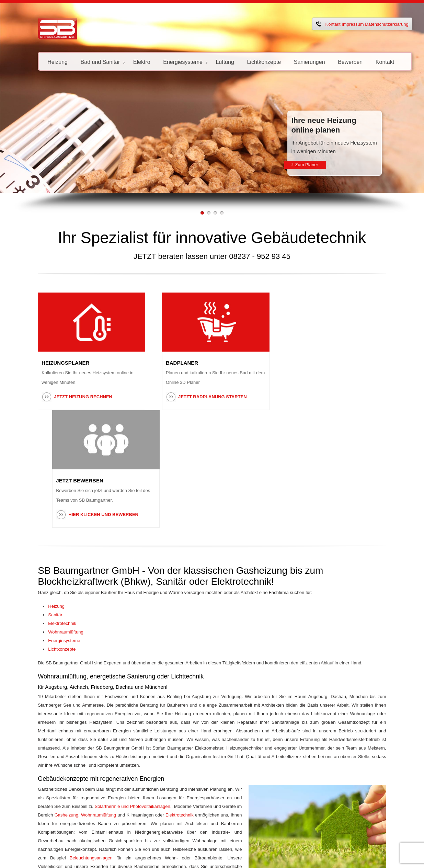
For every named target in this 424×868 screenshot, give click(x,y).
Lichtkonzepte (248, 62)
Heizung (42, 62)
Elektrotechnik (47, 506)
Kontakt (317, 24)
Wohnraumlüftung (50, 514)
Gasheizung (199, 680)
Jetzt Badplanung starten (207, 397)
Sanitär (40, 497)
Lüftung (209, 62)
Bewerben (335, 62)
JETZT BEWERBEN (317, 363)
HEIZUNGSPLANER (50, 363)
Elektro (126, 62)
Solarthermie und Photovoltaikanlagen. (61, 680)
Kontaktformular (184, 749)
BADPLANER (176, 363)
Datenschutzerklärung (371, 24)
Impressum (337, 24)
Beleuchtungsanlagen (44, 723)
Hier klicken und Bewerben (341, 397)
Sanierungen (294, 62)
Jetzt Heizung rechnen (68, 397)
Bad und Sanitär (87, 62)
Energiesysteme (170, 62)
